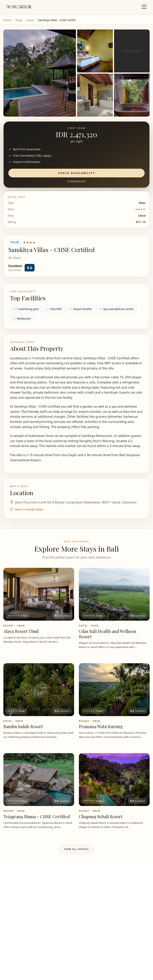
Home (7, 20)
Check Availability (77, 173)
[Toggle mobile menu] (144, 7)
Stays (19, 20)
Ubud (30, 20)
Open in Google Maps (27, 509)
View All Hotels (76, 849)
